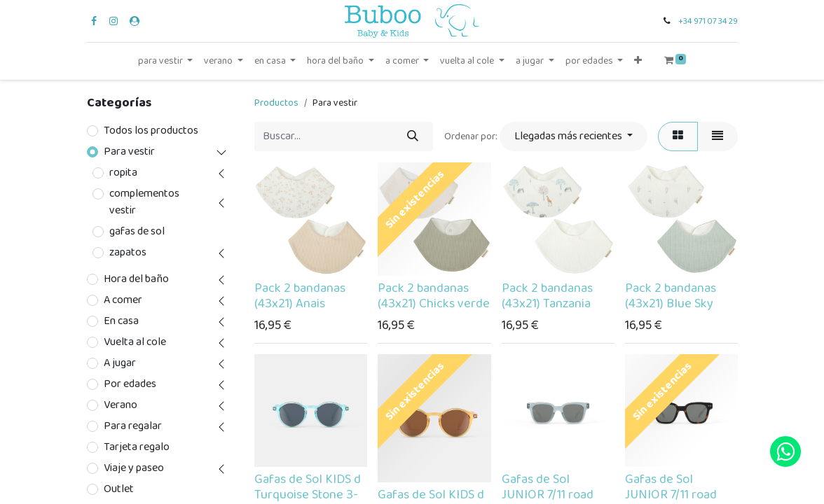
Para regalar (133, 426)
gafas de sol (137, 232)
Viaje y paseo (134, 468)
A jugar (120, 363)
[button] (638, 61)
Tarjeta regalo (137, 447)
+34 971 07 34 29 (708, 21)
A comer (123, 300)
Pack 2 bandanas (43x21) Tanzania (547, 296)
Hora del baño (136, 279)
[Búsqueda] (413, 136)
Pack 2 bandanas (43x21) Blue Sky (671, 296)
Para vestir (129, 152)
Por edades (130, 384)
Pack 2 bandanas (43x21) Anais (300, 296)
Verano (121, 405)
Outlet (119, 489)
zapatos (128, 253)
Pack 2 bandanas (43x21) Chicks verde (434, 296)
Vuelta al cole (135, 342)
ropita (123, 173)
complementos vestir (144, 202)
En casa (121, 321)
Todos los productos (151, 131)
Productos (276, 103)
